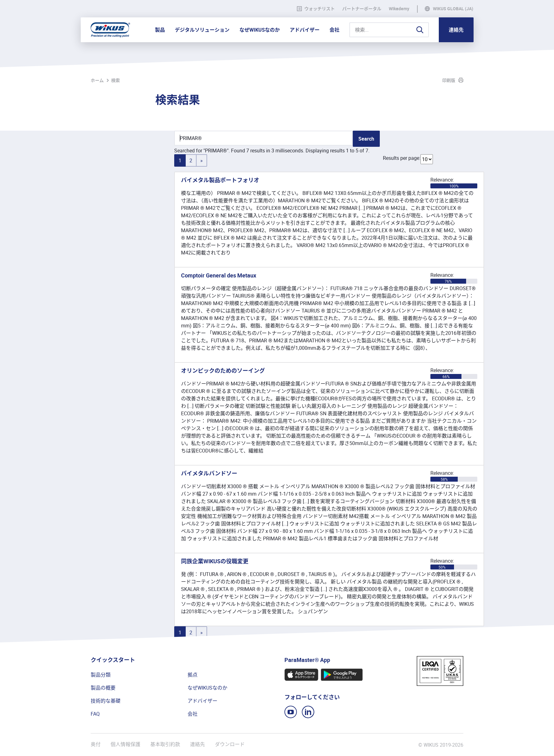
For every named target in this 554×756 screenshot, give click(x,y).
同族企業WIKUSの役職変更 (215, 561)
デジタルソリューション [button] (202, 30)
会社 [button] (334, 30)
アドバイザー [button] (305, 30)
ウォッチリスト (316, 9)
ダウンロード (230, 744)
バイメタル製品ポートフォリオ (220, 180)
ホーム (97, 80)
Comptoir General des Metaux (219, 275)
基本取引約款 (165, 744)
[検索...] (389, 30)
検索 (116, 80)
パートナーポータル (362, 9)
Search (366, 139)
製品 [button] (160, 30)
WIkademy (399, 9)
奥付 (96, 744)
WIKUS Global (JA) (453, 9)
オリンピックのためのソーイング (223, 371)
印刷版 (449, 80)
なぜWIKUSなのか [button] (260, 30)
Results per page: (402, 158)
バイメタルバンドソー (209, 473)
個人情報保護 (125, 744)
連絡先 (456, 30)
